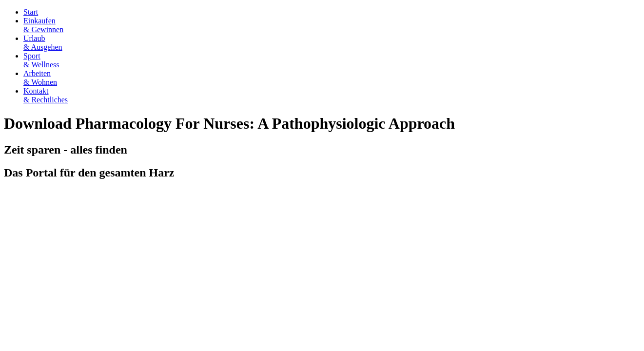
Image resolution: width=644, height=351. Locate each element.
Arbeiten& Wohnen (40, 78)
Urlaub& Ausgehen (43, 43)
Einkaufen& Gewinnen (43, 25)
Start (31, 12)
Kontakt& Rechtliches (46, 95)
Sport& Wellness (41, 60)
